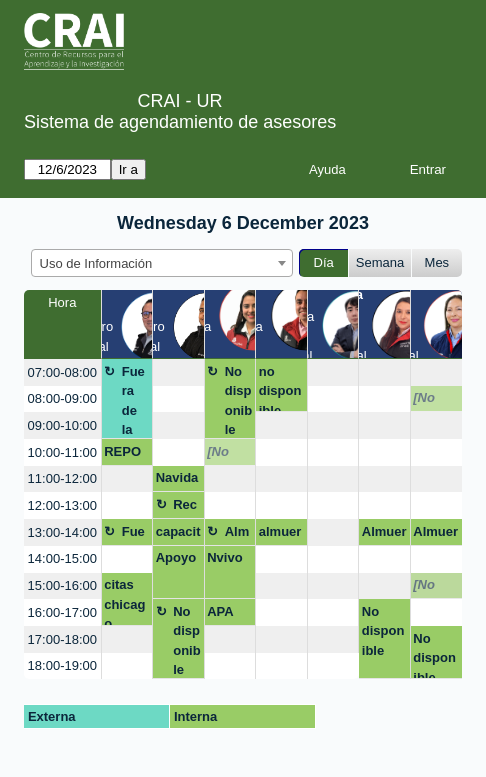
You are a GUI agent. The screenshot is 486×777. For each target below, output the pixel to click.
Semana (380, 262)
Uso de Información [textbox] (96, 263)
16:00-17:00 (62, 612)
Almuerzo (238, 535)
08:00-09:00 (62, 398)
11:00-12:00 (62, 478)
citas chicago (124, 601)
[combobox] (162, 263)
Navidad (177, 481)
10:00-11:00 (62, 452)
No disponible (238, 401)
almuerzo (280, 535)
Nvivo (224, 557)
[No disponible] (434, 401)
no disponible (280, 388)
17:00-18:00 (62, 639)
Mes (437, 262)
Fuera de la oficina (135, 401)
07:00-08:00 (62, 372)
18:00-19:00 (62, 665)
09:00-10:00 (62, 425)
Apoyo (176, 557)
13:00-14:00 (62, 532)
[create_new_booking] (178, 372)
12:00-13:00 (62, 505)
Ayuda (327, 169)
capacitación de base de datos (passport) (178, 535)
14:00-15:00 (62, 558)
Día (324, 262)
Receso (185, 508)
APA (220, 611)
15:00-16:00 (62, 585)
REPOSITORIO (125, 455)
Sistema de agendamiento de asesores (180, 122)
